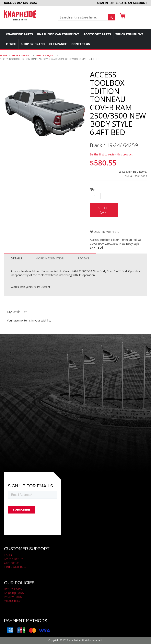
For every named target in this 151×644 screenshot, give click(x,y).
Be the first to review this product (111, 154)
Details (16, 258)
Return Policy (13, 589)
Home (3, 56)
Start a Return (14, 559)
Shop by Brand (21, 56)
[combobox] (84, 17)
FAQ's (8, 555)
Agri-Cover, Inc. (45, 56)
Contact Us (12, 563)
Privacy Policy (13, 597)
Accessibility (12, 601)
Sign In (102, 3)
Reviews (83, 258)
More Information (50, 258)
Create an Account (131, 3)
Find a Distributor (16, 567)
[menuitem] (20, 34)
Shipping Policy (14, 593)
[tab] (16, 257)
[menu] (75, 39)
